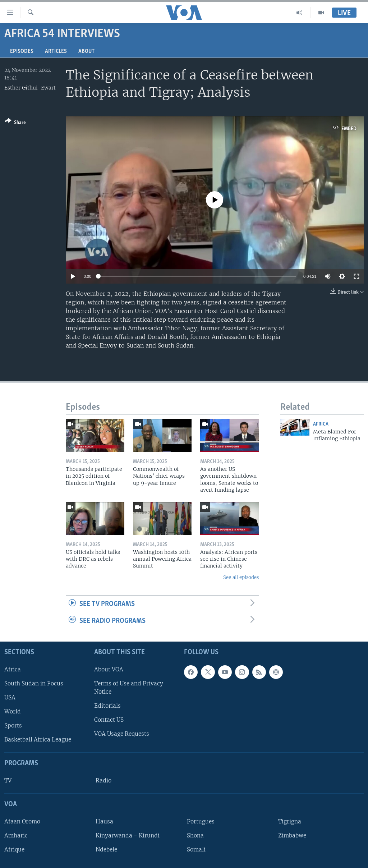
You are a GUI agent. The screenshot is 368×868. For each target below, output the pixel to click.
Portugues (201, 821)
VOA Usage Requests (122, 734)
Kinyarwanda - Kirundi (128, 835)
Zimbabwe (292, 835)
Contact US (109, 720)
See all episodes (241, 577)
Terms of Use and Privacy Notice (129, 687)
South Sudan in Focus (34, 683)
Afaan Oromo (22, 821)
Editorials (107, 706)
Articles (56, 51)
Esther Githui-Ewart (30, 88)
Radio (103, 780)
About (86, 51)
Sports (13, 725)
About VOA (109, 669)
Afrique (14, 849)
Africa (321, 424)
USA (10, 697)
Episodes (22, 51)
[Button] (15, 123)
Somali (196, 849)
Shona (195, 835)
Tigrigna (290, 821)
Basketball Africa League (38, 740)
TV (8, 780)
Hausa (104, 821)
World (13, 711)
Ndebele (106, 849)
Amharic (16, 835)
